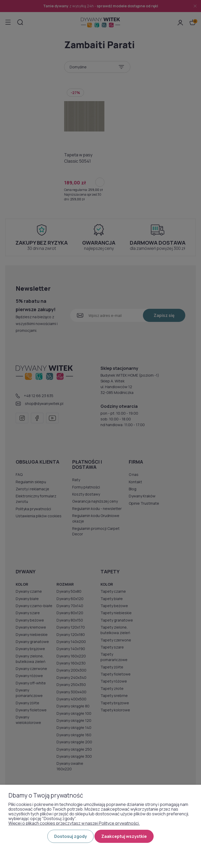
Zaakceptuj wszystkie (124, 836)
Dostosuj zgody (71, 836)
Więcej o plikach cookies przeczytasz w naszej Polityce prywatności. (74, 823)
